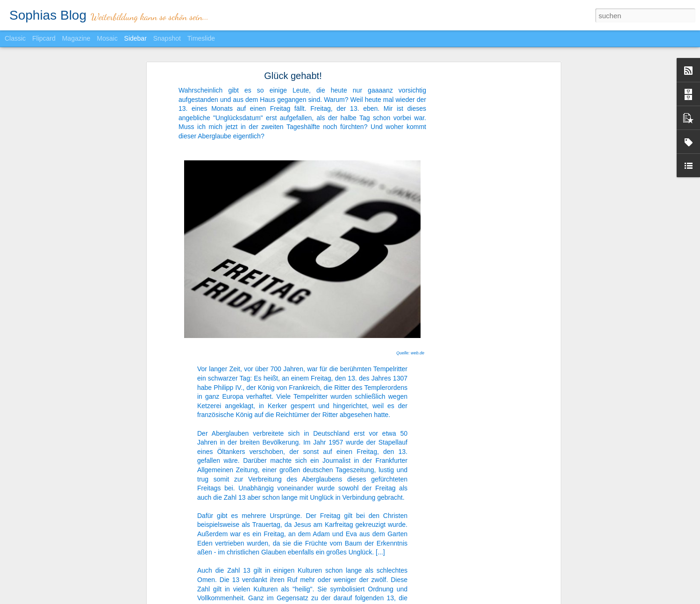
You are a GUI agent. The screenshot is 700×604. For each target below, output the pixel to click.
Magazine (76, 38)
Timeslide (201, 38)
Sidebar (136, 38)
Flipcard (44, 38)
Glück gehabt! (293, 76)
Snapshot (167, 38)
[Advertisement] (478, 223)
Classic (15, 38)
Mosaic (107, 38)
